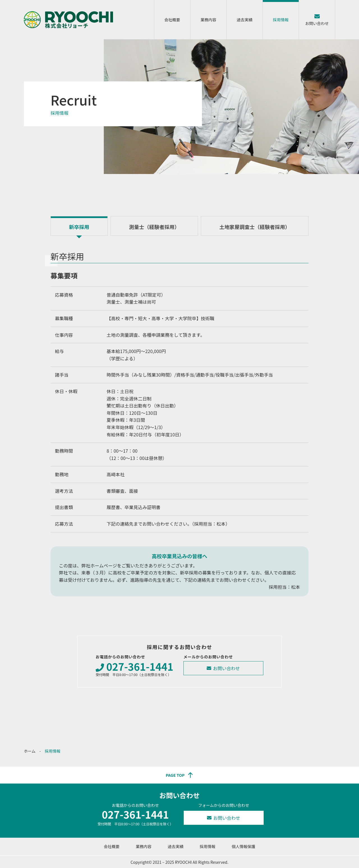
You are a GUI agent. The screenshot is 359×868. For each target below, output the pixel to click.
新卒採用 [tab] (79, 227)
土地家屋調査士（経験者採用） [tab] (255, 227)
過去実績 (245, 20)
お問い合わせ (317, 23)
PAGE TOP (175, 775)
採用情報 (281, 20)
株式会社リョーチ (68, 20)
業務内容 (208, 20)
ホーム (30, 751)
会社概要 (172, 20)
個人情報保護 (243, 846)
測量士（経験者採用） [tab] (154, 227)
